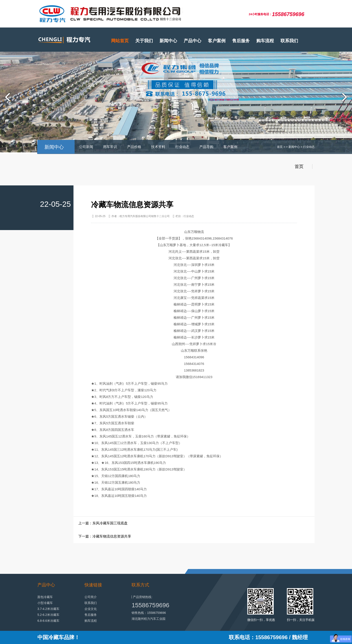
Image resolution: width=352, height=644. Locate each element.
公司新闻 (86, 147)
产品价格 (134, 147)
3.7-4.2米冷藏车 (48, 609)
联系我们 (289, 41)
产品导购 (206, 147)
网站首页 (120, 41)
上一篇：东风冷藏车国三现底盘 (103, 523)
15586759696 (150, 605)
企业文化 (91, 609)
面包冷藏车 (45, 597)
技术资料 (158, 147)
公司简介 (91, 597)
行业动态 (182, 147)
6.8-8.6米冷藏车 (48, 621)
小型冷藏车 (45, 603)
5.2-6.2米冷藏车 (48, 615)
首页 (280, 147)
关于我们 (144, 41)
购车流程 (265, 41)
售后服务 (241, 41)
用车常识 (110, 147)
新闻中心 (168, 41)
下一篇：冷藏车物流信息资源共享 (105, 536)
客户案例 (217, 41)
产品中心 (192, 41)
